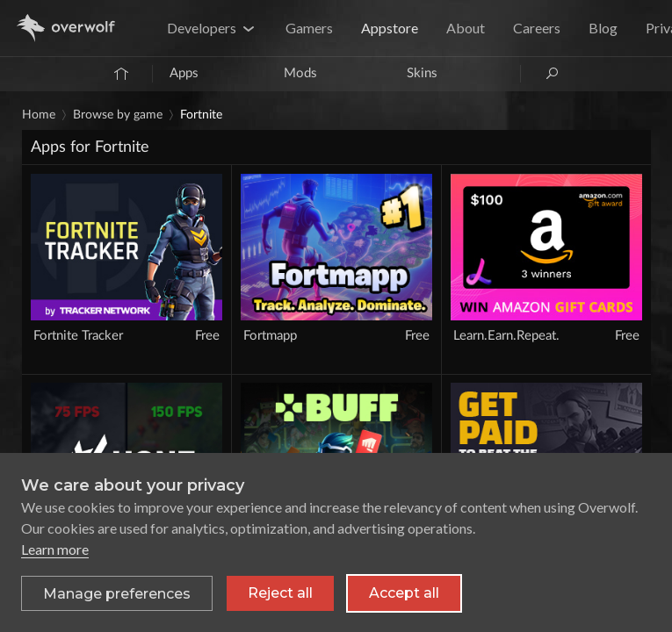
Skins (422, 73)
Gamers (309, 28)
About (466, 28)
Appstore (390, 28)
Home (39, 115)
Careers (537, 28)
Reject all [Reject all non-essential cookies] (280, 593)
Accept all (404, 593)
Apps (184, 73)
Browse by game (118, 115)
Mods (300, 73)
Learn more (55, 549)
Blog (603, 28)
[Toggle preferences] (117, 593)
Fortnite (201, 115)
